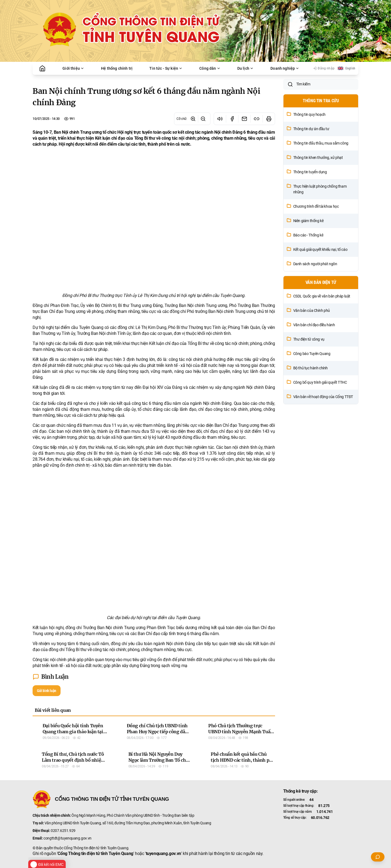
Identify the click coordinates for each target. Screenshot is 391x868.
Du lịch (245, 68)
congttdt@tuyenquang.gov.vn (67, 838)
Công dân (210, 68)
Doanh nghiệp (285, 68)
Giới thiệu (73, 68)
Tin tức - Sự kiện (166, 68)
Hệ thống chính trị (117, 68)
